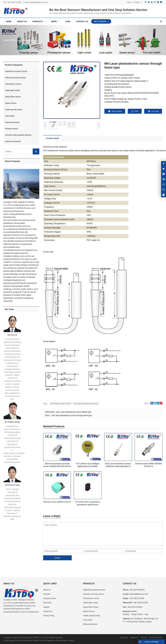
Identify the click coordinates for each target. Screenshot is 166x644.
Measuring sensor (12, 122)
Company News (50, 598)
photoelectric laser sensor (61, 404)
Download (47, 603)
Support (46, 607)
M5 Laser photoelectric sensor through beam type (72, 415)
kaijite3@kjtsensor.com (39, 2)
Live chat (153, 111)
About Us (47, 590)
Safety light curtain (13, 90)
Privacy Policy (49, 616)
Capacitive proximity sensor (16, 71)
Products (47, 594)
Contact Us (48, 611)
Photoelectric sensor (13, 84)
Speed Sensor (11, 103)
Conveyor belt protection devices (18, 135)
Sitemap (144, 638)
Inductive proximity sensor (16, 78)
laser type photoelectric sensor (86, 404)
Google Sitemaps (156, 638)
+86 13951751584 (14, 2)
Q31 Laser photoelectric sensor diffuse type (74, 412)
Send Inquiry (115, 111)
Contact (136, 2)
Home (9, 21)
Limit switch (10, 116)
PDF (135, 111)
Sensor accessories (13, 141)
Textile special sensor (14, 110)
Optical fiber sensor (13, 97)
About (129, 2)
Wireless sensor (12, 129)
